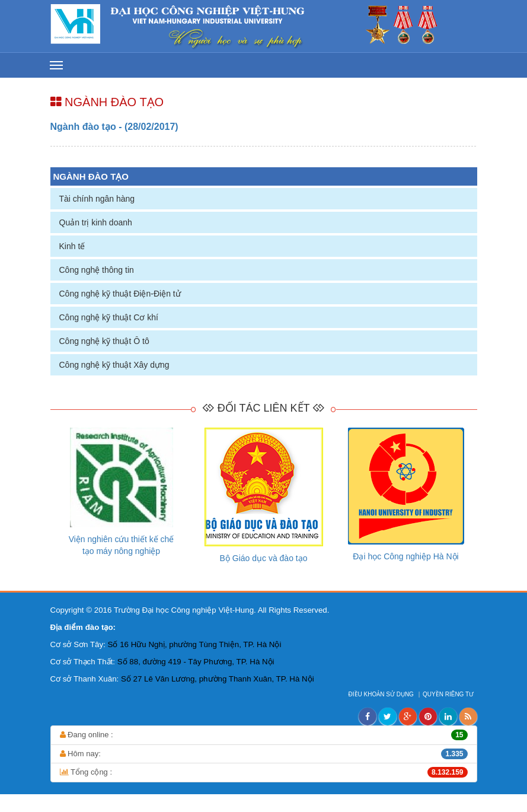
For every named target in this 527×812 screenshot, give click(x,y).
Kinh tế (72, 246)
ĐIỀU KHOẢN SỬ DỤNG (382, 694)
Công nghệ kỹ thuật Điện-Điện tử (120, 294)
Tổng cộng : (264, 772)
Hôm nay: (264, 754)
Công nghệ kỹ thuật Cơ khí (109, 317)
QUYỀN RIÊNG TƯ (449, 694)
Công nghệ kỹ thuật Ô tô (104, 341)
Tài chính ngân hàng (97, 199)
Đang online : (264, 735)
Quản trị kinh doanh (96, 222)
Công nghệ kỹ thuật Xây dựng (114, 365)
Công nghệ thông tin (97, 270)
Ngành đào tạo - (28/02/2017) (114, 127)
